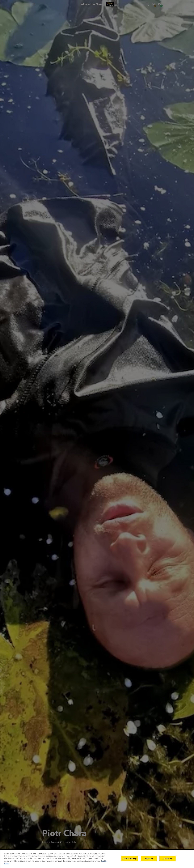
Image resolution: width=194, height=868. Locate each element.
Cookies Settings (130, 859)
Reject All (149, 859)
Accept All (168, 859)
